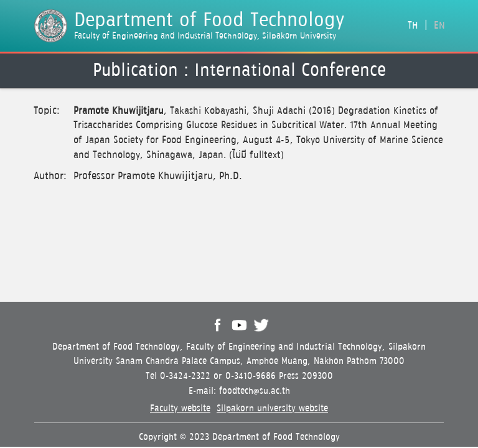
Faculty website (180, 408)
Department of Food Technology (209, 21)
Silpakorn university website (272, 408)
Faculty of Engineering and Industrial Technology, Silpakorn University (205, 36)
